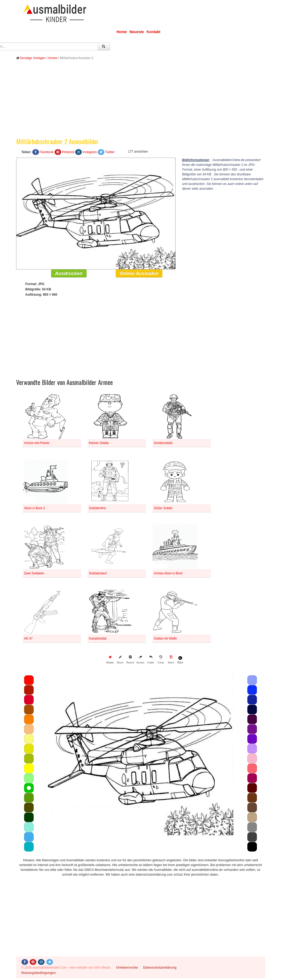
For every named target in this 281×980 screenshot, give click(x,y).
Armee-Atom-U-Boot (168, 573)
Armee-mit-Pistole (37, 443)
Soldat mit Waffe (165, 638)
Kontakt (153, 32)
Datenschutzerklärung (160, 968)
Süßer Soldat (163, 508)
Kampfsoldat (98, 638)
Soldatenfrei (97, 508)
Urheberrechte (127, 968)
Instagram (90, 152)
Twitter (110, 152)
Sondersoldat (163, 443)
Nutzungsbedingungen (39, 973)
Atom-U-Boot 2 (35, 508)
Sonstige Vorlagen (33, 58)
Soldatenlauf (98, 573)
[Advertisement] (141, 103)
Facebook (47, 152)
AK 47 (28, 638)
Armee (53, 58)
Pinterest (68, 152)
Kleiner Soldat (99, 443)
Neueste (137, 32)
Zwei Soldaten (34, 573)
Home (122, 32)
